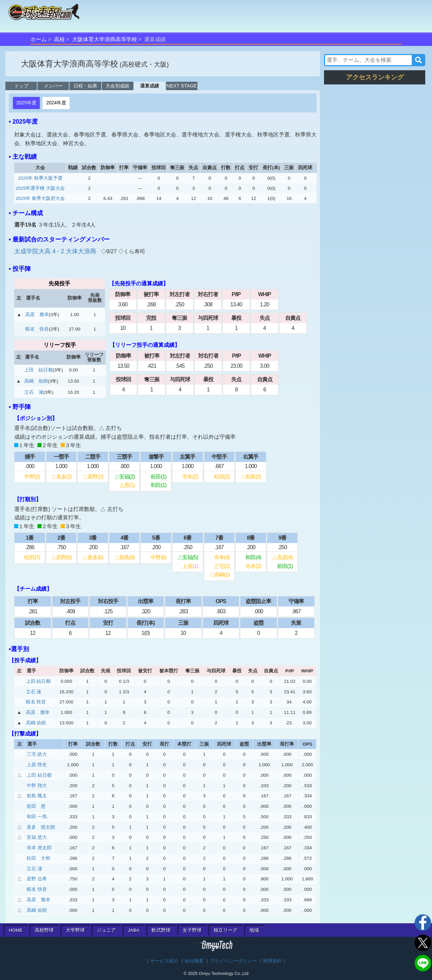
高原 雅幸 (37, 315)
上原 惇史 (37, 765)
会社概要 (194, 961)
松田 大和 (38, 858)
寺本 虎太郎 (39, 848)
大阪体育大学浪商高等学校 (105, 39)
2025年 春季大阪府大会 (40, 198)
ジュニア (106, 930)
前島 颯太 (37, 796)
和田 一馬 (37, 817)
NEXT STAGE (182, 86)
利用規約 (272, 961)
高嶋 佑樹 (36, 381)
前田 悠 (36, 806)
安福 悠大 (37, 837)
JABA (134, 930)
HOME (16, 930)
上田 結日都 (38, 370)
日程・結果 (85, 86)
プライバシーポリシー (233, 961)
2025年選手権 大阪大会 (40, 188)
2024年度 (56, 103)
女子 (192, 930)
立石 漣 (34, 392)
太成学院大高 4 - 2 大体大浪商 (56, 251)
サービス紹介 (164, 961)
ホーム (38, 39)
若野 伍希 (37, 879)
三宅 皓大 (37, 754)
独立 (225, 930)
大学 (75, 930)
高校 (59, 39)
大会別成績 (117, 86)
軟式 (161, 930)
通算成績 (150, 86)
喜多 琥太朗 (41, 827)
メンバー (53, 86)
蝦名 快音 (37, 329)
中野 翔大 (37, 786)
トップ (21, 86)
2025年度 (26, 103)
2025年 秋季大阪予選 (40, 178)
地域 (254, 930)
